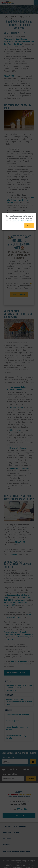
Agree (29, 226)
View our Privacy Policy (22, 221)
